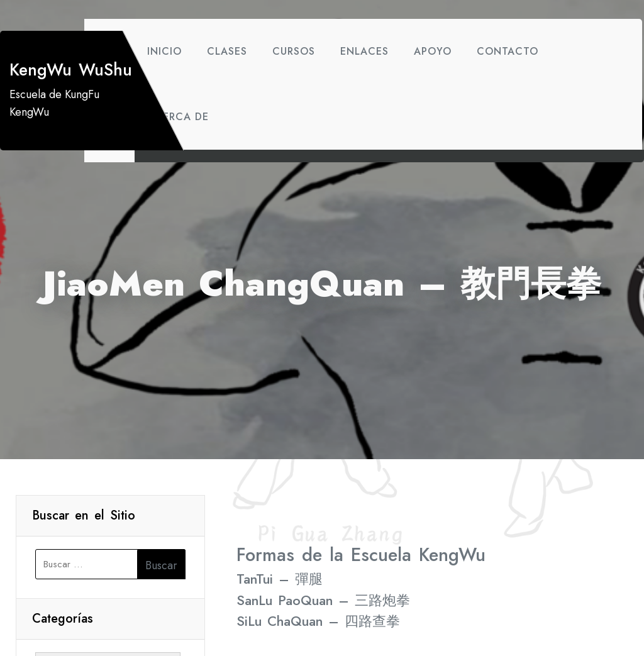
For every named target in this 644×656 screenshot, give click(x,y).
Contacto (508, 51)
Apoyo (433, 51)
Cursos (294, 51)
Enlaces (364, 51)
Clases (227, 51)
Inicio (164, 51)
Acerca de (178, 117)
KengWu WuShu (71, 70)
